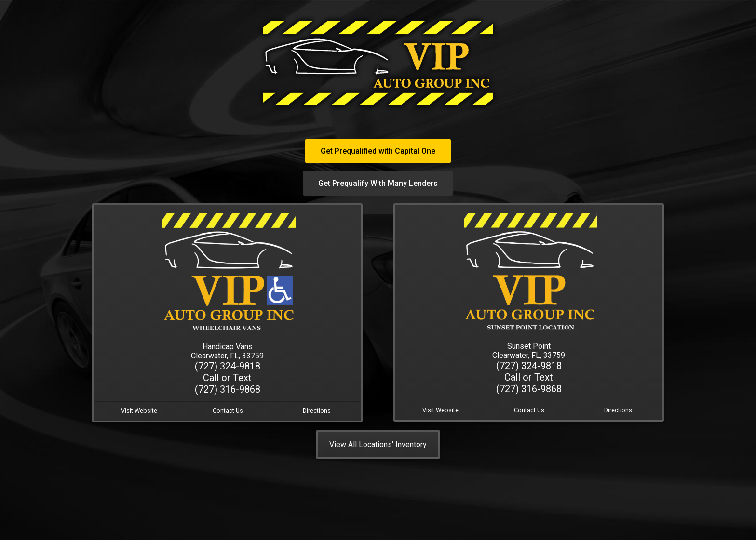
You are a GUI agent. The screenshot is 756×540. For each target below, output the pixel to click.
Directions (317, 411)
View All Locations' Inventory (378, 444)
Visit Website (139, 411)
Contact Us (228, 411)
